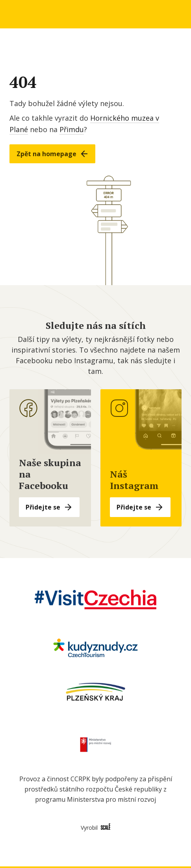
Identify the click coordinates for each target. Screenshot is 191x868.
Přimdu (72, 129)
